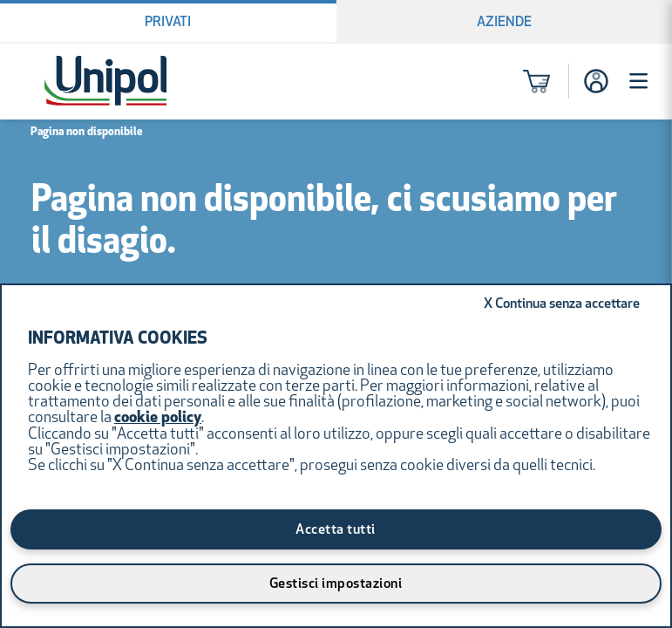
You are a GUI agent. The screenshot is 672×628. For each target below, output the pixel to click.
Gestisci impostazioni (336, 584)
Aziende (504, 23)
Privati (168, 23)
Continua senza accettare (562, 304)
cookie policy (158, 418)
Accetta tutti (336, 530)
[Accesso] (596, 81)
